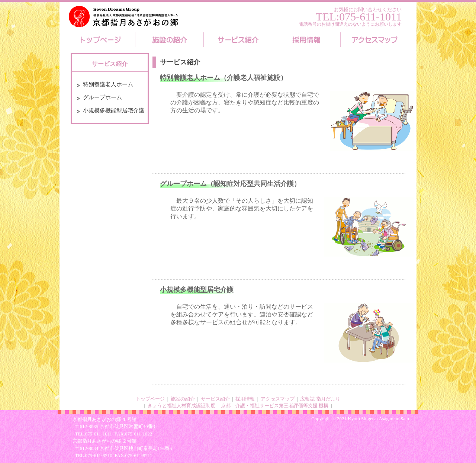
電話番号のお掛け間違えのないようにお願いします (350, 24)
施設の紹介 (183, 399)
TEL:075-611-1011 (359, 17)
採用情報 (245, 399)
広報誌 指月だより (320, 399)
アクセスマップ (278, 399)
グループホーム (102, 97)
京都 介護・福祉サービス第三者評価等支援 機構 (275, 406)
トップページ (150, 399)
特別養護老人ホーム (108, 84)
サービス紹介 (215, 399)
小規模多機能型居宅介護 (114, 110)
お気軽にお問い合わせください (368, 9)
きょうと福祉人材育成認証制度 (181, 406)
